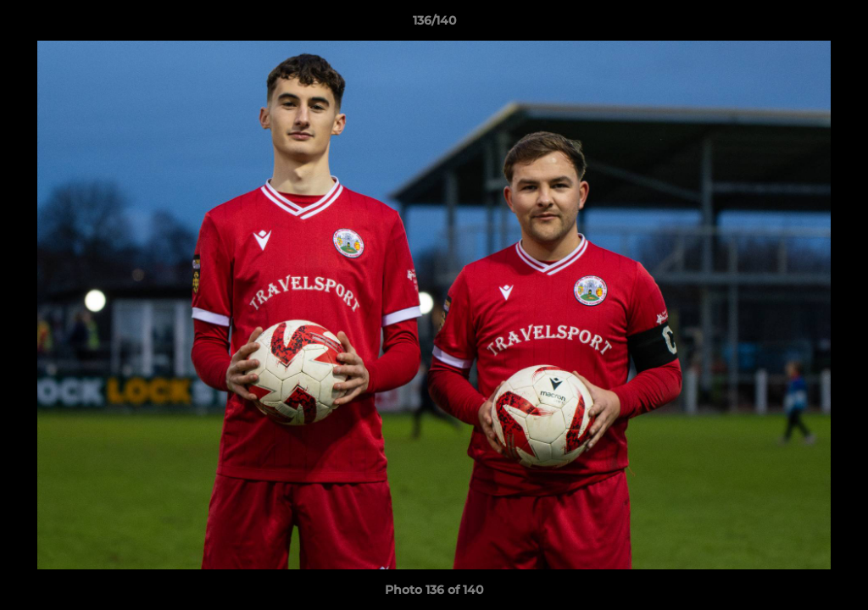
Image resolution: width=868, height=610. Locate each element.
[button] (837, 25)
